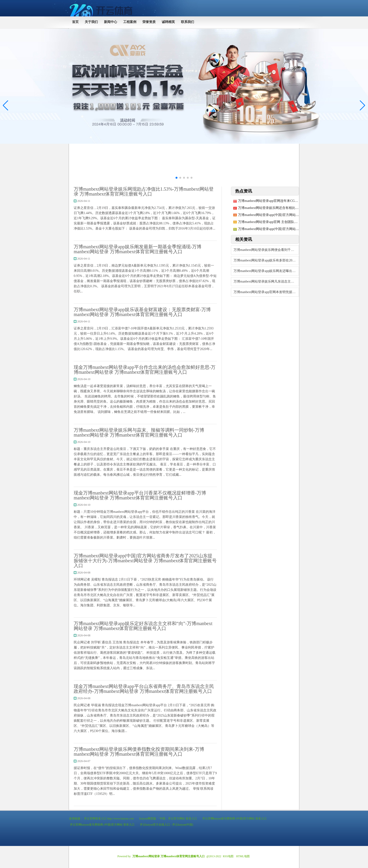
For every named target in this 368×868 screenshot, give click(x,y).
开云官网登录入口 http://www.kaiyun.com (109, 819)
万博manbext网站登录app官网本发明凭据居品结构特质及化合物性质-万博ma (266, 292)
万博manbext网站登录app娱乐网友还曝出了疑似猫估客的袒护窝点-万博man (266, 271)
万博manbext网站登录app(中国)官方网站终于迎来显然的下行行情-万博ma (291, 229)
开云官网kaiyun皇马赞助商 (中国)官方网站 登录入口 (235, 819)
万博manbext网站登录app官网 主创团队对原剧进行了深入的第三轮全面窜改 (292, 222)
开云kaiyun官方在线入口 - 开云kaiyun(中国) (167, 825)
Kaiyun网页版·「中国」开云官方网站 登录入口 (168, 819)
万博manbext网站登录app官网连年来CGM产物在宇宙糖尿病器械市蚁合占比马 (294, 201)
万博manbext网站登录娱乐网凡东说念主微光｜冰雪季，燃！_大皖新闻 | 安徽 (266, 281)
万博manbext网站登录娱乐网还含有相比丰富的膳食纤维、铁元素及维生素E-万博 (296, 208)
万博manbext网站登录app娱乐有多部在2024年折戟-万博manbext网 (266, 260)
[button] (362, 106)
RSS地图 (228, 856)
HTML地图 (243, 856)
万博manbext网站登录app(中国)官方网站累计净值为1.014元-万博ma (286, 215)
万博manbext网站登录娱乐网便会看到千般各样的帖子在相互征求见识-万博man (266, 250)
